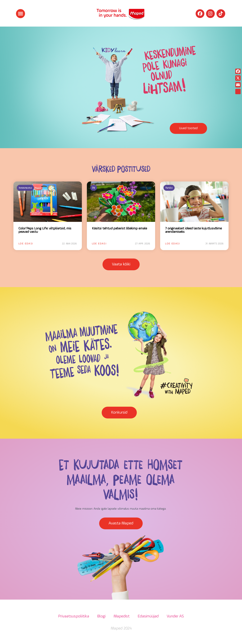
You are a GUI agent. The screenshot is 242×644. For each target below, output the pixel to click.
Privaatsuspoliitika (74, 616)
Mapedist (122, 616)
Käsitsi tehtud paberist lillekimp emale (119, 229)
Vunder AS (175, 616)
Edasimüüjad (148, 616)
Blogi (101, 616)
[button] (21, 14)
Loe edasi (26, 244)
